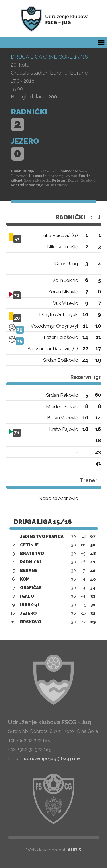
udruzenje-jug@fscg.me (52, 759)
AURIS (74, 850)
